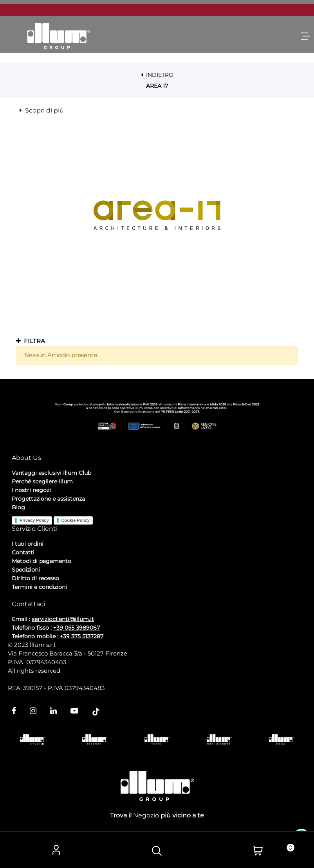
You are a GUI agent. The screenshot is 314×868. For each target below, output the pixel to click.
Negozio (146, 815)
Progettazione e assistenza (48, 499)
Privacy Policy (34, 520)
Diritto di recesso (35, 578)
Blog (18, 507)
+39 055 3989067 (77, 628)
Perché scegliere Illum (42, 481)
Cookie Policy (76, 520)
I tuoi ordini (28, 544)
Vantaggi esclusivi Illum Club (51, 473)
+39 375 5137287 (82, 636)
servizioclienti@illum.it (63, 619)
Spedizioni (26, 570)
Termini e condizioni (39, 587)
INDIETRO (157, 75)
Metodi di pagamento (42, 561)
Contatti (23, 552)
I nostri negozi (31, 490)
